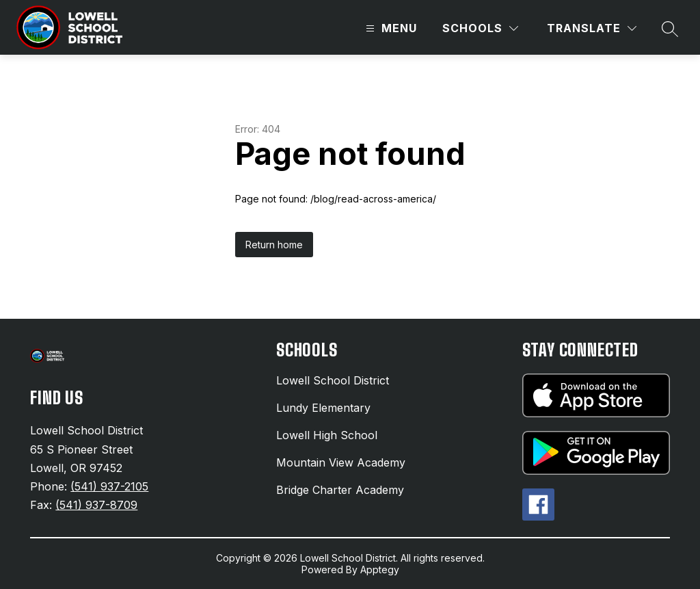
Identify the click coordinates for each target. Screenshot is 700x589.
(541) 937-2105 (109, 486)
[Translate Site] (592, 28)
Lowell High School (327, 435)
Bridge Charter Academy (340, 490)
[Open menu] (390, 28)
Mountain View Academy (341, 462)
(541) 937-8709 (96, 505)
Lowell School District (333, 380)
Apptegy (380, 570)
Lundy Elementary (323, 408)
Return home (274, 245)
